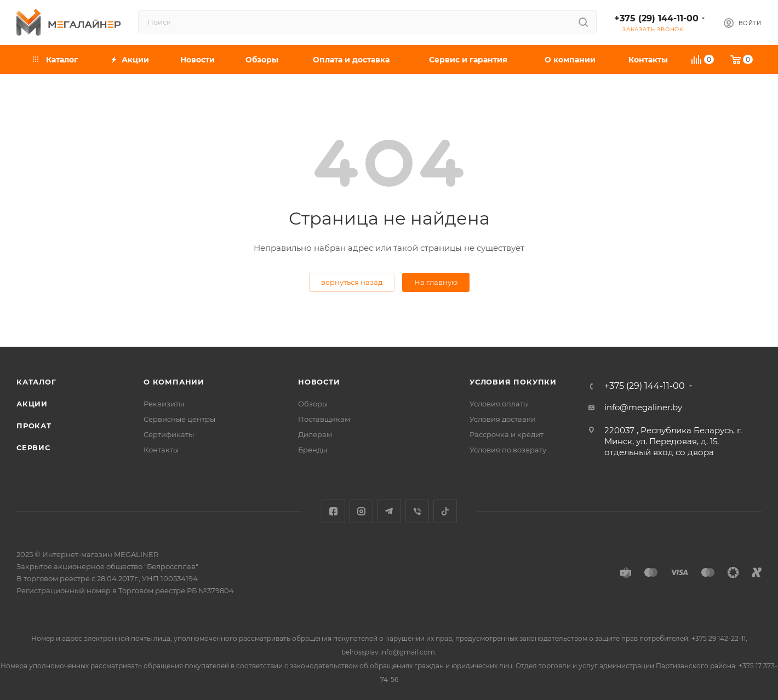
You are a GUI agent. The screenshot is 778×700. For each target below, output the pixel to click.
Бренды (313, 450)
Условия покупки (513, 382)
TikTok (445, 511)
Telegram (389, 511)
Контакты (161, 450)
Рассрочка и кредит (507, 434)
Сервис (33, 447)
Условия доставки (503, 419)
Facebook (333, 511)
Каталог (36, 382)
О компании (174, 382)
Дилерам (315, 434)
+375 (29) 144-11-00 (656, 18)
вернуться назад (352, 282)
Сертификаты (169, 434)
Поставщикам (324, 419)
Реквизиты (164, 404)
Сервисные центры (179, 419)
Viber (417, 511)
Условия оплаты (499, 404)
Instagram (361, 511)
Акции (32, 404)
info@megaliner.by (643, 407)
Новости (319, 382)
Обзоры (313, 404)
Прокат (34, 426)
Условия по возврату (508, 450)
